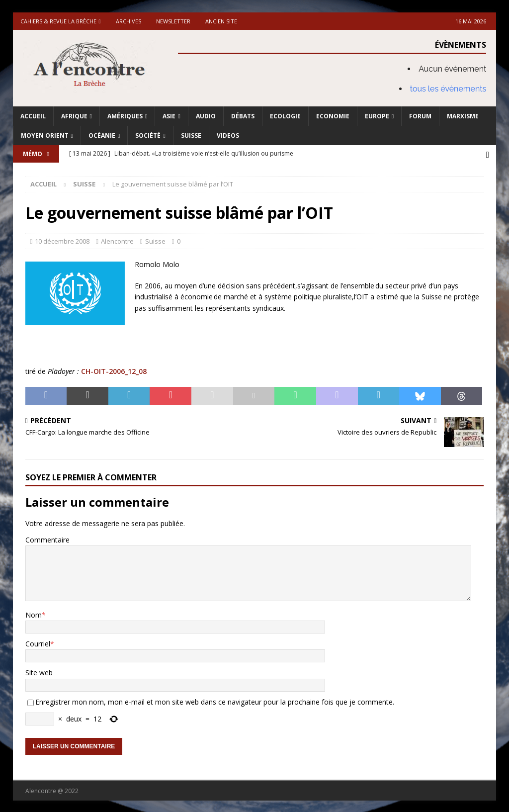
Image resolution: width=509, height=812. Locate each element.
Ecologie (285, 116)
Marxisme (463, 116)
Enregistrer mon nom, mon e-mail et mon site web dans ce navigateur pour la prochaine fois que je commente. (215, 701)
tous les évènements (448, 89)
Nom (34, 614)
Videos (228, 135)
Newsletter (173, 21)
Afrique (74, 116)
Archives (128, 21)
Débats (243, 116)
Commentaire (47, 539)
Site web (39, 672)
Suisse (191, 135)
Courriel (38, 643)
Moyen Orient (45, 135)
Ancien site (221, 21)
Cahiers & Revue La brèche (58, 21)
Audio (206, 116)
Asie (169, 116)
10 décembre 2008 (62, 240)
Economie (333, 116)
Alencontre (117, 240)
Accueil (33, 116)
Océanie (102, 135)
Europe (377, 116)
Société (148, 135)
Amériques (125, 116)
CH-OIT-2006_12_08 (114, 370)
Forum (420, 116)
